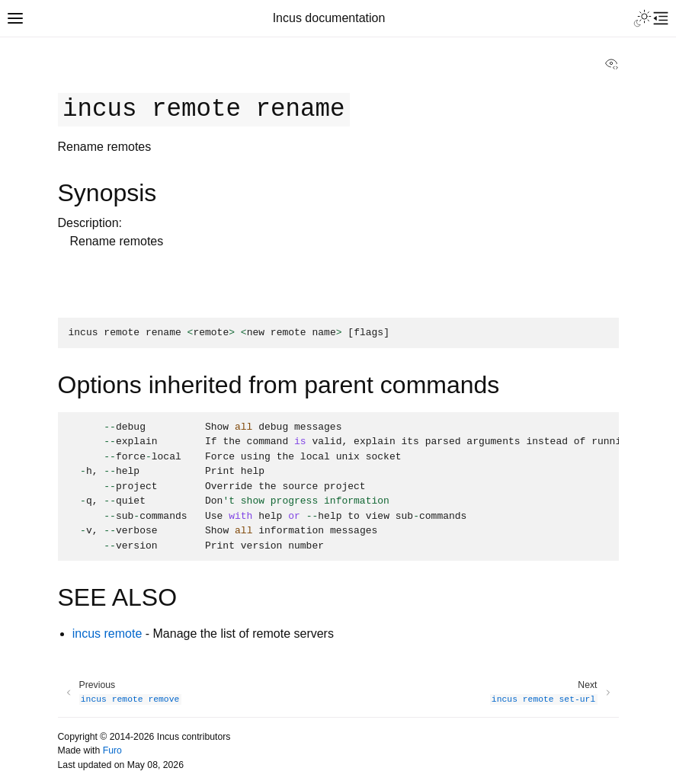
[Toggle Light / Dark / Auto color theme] (642, 18)
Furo (112, 750)
